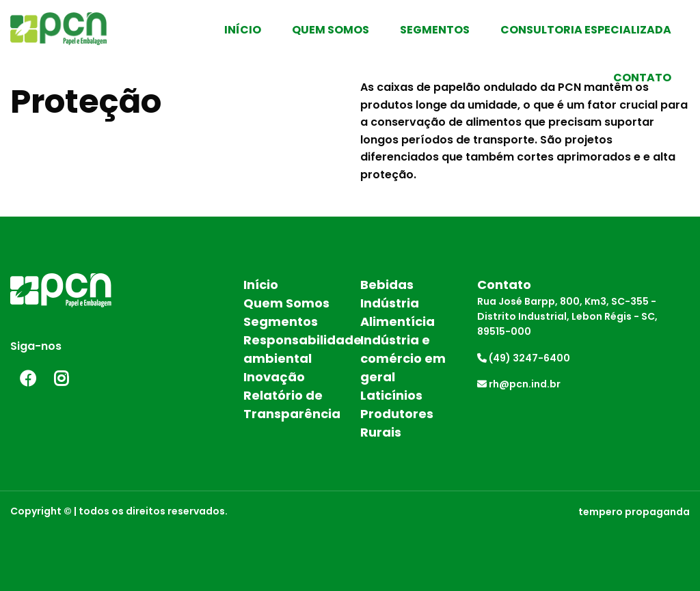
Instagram (62, 379)
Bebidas (387, 285)
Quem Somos (331, 30)
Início (243, 30)
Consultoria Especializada (586, 30)
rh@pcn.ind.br (519, 384)
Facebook (27, 379)
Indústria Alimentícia (398, 312)
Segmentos (435, 30)
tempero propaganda (634, 512)
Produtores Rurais (397, 423)
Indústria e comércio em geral (403, 358)
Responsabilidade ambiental (292, 349)
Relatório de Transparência (292, 404)
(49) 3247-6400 (524, 358)
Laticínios (391, 395)
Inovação (274, 377)
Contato (642, 78)
